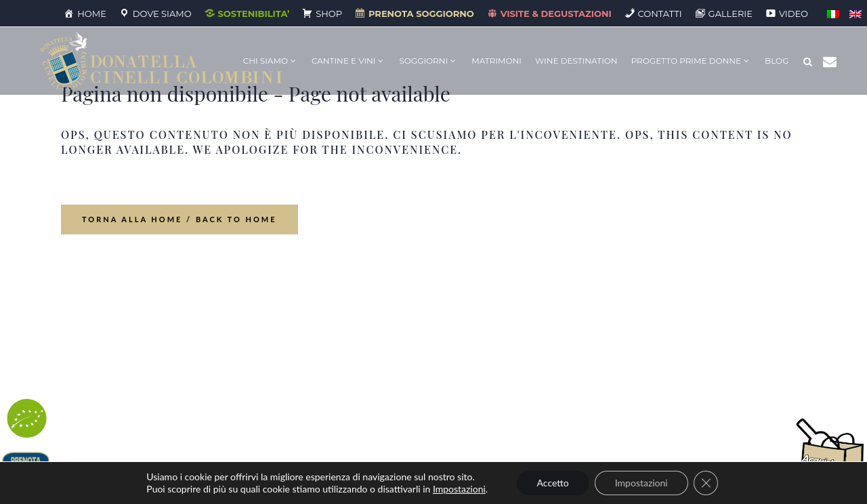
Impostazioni (459, 489)
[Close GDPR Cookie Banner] (706, 483)
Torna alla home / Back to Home (179, 219)
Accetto (553, 483)
